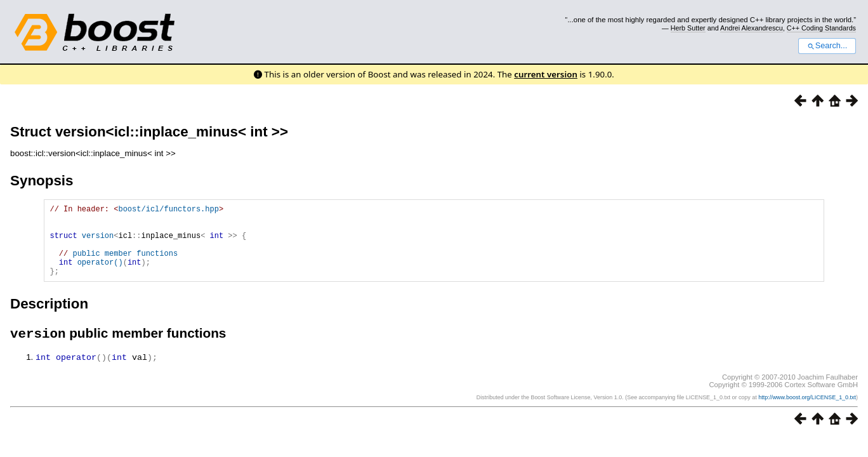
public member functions (125, 264)
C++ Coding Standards (821, 28)
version (98, 243)
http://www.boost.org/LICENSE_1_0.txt (807, 414)
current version (546, 74)
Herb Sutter (688, 28)
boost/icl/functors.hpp (168, 210)
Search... (827, 46)
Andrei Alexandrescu (752, 28)
